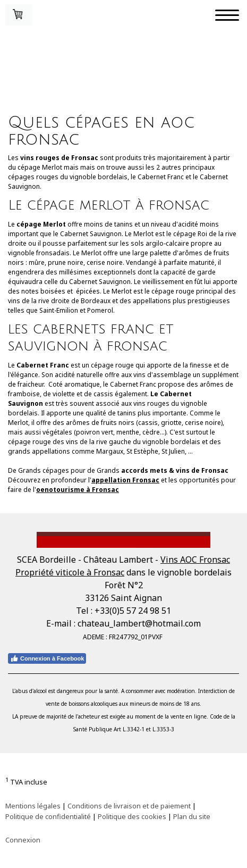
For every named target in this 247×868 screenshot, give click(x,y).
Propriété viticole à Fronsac (70, 572)
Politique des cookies (132, 816)
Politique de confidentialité (48, 816)
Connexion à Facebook (47, 658)
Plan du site (192, 816)
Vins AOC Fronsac (195, 560)
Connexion (23, 840)
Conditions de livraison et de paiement (129, 806)
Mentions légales (33, 806)
